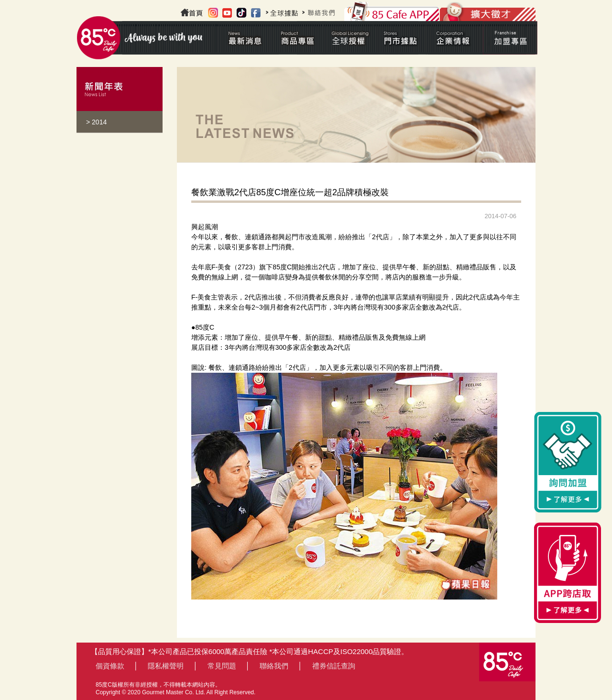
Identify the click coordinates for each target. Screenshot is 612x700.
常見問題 (222, 666)
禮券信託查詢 (334, 666)
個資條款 (110, 666)
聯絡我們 (274, 666)
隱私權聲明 (166, 666)
